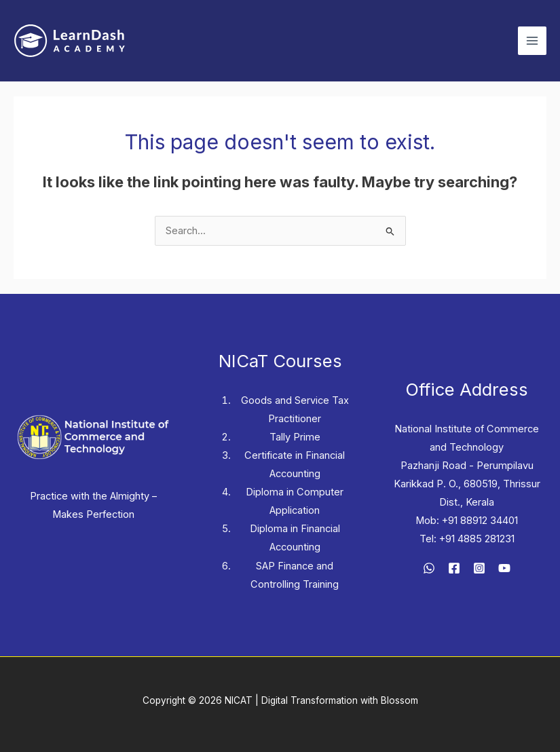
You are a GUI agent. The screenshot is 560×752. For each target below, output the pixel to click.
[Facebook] (454, 568)
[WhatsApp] (429, 568)
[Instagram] (479, 568)
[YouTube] (504, 568)
